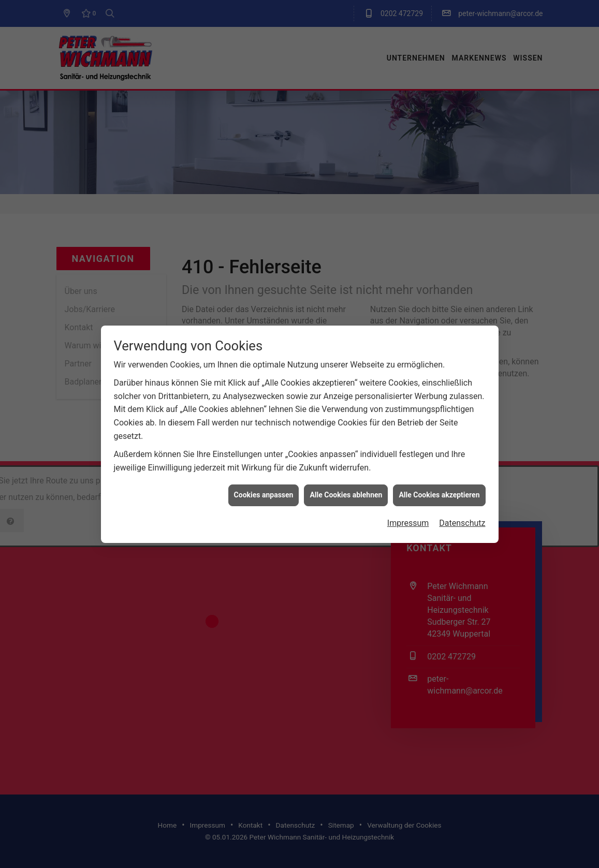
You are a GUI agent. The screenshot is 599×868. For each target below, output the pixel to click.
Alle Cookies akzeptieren (439, 464)
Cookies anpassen (264, 464)
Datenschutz (462, 492)
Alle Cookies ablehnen (346, 464)
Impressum (408, 492)
